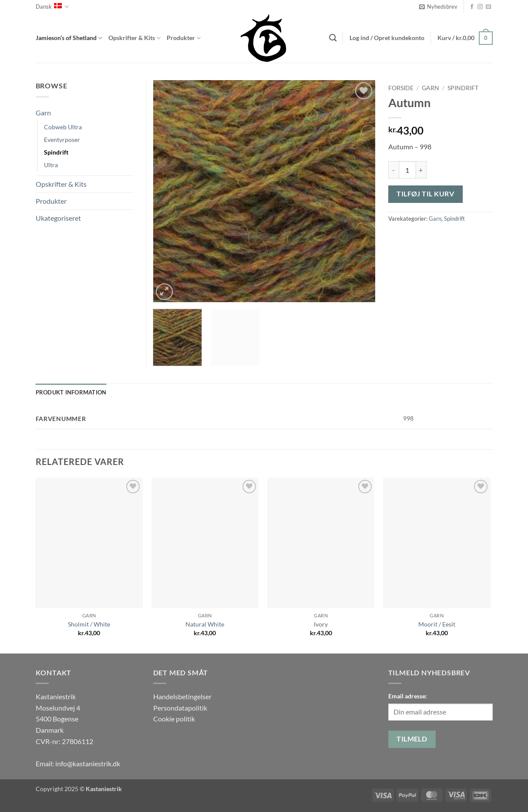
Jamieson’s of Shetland (69, 38)
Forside (401, 88)
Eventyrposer (62, 140)
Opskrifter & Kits (135, 38)
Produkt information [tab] (71, 392)
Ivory (321, 624)
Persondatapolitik (180, 708)
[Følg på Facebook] (472, 7)
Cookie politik (174, 719)
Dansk (52, 7)
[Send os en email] (488, 7)
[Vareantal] (407, 170)
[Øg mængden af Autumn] (421, 170)
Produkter (184, 38)
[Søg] (333, 38)
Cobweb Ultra (63, 127)
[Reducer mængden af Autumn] (393, 170)
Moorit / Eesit (437, 624)
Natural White (205, 624)
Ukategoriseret (58, 218)
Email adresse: (408, 696)
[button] (438, 7)
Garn (430, 88)
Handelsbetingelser (182, 696)
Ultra (51, 165)
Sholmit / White (89, 624)
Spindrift (463, 88)
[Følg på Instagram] (480, 7)
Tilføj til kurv (425, 194)
